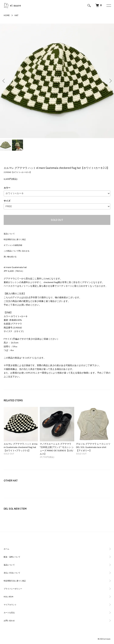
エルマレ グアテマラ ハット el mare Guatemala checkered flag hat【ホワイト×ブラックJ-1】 (21, 447)
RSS (5, 597)
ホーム (6, 549)
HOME (7, 15)
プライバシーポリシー (13, 589)
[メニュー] (108, 6)
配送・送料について (12, 557)
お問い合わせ (9, 621)
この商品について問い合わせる (17, 251)
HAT (16, 15)
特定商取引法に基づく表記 (15, 239)
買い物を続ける (10, 257)
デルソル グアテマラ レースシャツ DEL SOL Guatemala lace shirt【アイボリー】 (93, 447)
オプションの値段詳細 (13, 245)
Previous (4, 81)
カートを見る (9, 613)
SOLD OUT (57, 220)
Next (110, 81)
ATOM (11, 597)
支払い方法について (12, 573)
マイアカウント (10, 605)
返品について (9, 234)
